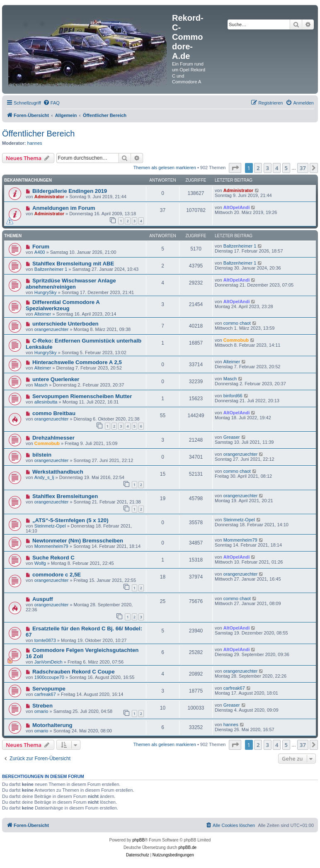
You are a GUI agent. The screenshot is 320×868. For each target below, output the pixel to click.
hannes (35, 143)
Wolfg (40, 563)
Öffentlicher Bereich (38, 134)
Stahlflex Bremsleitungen (65, 496)
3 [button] (268, 168)
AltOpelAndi (237, 207)
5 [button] (286, 168)
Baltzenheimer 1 (240, 246)
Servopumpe (49, 689)
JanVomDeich (48, 662)
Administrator (49, 197)
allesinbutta (46, 402)
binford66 (233, 396)
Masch (41, 385)
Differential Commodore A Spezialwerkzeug (63, 305)
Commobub (236, 340)
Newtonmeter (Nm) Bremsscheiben (78, 541)
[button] (235, 168)
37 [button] (303, 168)
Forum (41, 247)
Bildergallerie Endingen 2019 (70, 191)
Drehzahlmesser (53, 438)
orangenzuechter (52, 329)
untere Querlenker (56, 379)
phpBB (138, 840)
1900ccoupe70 (49, 677)
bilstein (42, 455)
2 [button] (258, 168)
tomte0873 (45, 640)
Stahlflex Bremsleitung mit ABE (73, 264)
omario (41, 711)
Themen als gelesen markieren (165, 168)
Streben (42, 706)
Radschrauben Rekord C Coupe (74, 672)
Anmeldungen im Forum (64, 208)
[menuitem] (51, 103)
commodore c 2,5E (57, 575)
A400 (40, 252)
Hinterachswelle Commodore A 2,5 (77, 362)
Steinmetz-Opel (50, 526)
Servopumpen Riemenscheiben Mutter (82, 396)
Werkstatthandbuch (58, 472)
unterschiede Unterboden (65, 324)
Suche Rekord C (53, 558)
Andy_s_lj (44, 477)
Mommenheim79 (51, 546)
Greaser (232, 437)
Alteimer (43, 314)
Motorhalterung (52, 725)
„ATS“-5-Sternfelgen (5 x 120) (70, 520)
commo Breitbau (54, 413)
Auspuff (43, 599)
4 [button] (277, 168)
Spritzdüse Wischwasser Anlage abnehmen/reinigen (71, 284)
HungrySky (46, 292)
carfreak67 (45, 694)
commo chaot (237, 323)
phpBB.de (187, 847)
